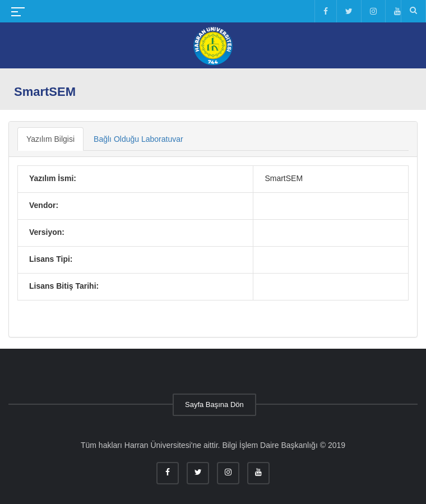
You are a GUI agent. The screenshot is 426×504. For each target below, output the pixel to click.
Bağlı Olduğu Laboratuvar (138, 139)
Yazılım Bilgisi (50, 139)
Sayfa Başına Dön (214, 404)
